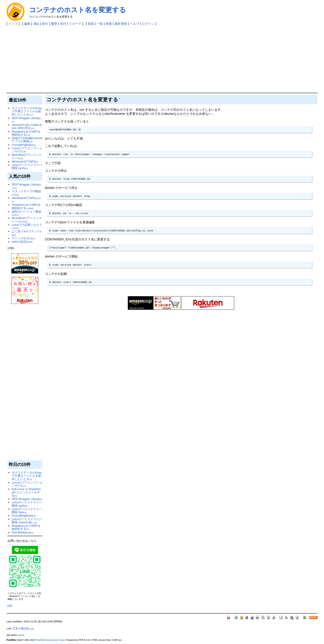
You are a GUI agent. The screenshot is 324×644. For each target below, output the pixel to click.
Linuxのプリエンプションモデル (27, 150)
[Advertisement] (162, 59)
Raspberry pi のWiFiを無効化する (26, 133)
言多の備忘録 (21, 628)
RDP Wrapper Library (26, 120)
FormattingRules (24, 145)
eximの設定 (22, 242)
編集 (27, 24)
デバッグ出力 (23, 238)
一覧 (100, 24)
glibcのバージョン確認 (26, 213)
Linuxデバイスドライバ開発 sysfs (27, 166)
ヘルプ (135, 24)
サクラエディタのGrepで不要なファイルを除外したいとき (27, 111)
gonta (21, 635)
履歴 (54, 24)
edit (10, 606)
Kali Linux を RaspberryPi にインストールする (26, 492)
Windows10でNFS (25, 162)
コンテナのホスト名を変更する (78, 10)
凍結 (36, 24)
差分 (45, 24)
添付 (63, 24)
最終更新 (121, 24)
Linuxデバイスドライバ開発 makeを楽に (27, 521)
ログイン (148, 24)
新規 (91, 24)
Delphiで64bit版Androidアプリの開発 (27, 140)
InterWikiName (22, 532)
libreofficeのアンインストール (27, 156)
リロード (75, 24)
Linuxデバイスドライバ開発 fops (27, 511)
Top (31, 17)
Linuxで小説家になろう (27, 226)
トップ (13, 24)
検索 (109, 24)
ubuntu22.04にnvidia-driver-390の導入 (27, 126)
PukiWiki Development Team (50, 640)
